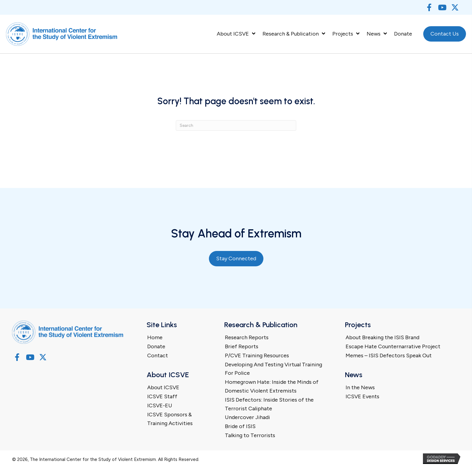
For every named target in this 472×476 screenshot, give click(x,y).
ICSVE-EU (160, 406)
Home (155, 337)
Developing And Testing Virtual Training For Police (273, 369)
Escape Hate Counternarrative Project (393, 346)
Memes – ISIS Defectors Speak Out (389, 355)
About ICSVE (163, 387)
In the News (360, 387)
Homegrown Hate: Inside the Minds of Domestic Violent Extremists (272, 386)
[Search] (236, 125)
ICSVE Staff (162, 396)
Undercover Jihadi (247, 417)
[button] (429, 7)
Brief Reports (242, 346)
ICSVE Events (362, 396)
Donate (156, 346)
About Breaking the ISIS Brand (382, 337)
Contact (158, 355)
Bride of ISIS (240, 426)
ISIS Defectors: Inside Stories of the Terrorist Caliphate (269, 404)
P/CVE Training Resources (257, 355)
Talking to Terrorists (250, 435)
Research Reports (247, 337)
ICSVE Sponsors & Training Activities (170, 419)
